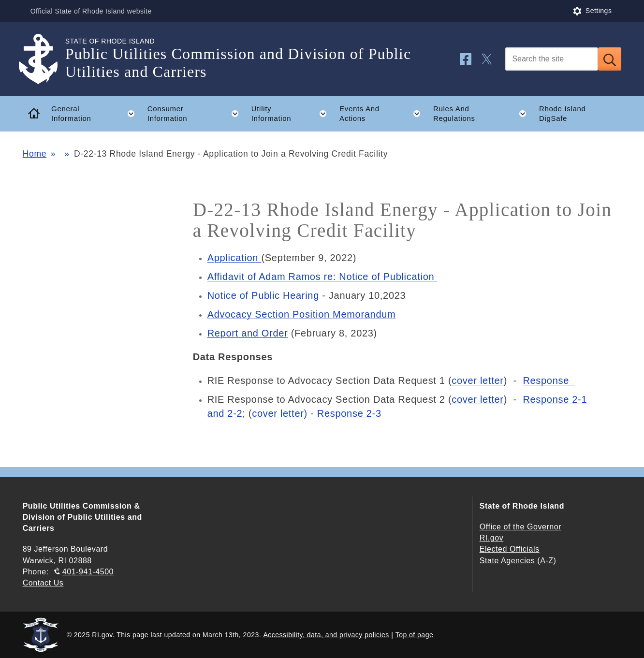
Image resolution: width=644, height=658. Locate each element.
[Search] (552, 59)
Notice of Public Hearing (263, 295)
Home (35, 154)
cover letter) (280, 413)
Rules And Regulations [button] (483, 114)
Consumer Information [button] (196, 114)
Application (234, 258)
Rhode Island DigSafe (563, 114)
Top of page (415, 635)
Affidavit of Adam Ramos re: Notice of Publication (322, 277)
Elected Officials (510, 549)
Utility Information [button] (292, 114)
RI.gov (492, 538)
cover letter (477, 380)
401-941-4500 (88, 572)
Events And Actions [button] (383, 114)
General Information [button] (96, 114)
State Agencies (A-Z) (518, 561)
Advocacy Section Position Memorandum (302, 314)
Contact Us (43, 583)
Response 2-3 (349, 413)
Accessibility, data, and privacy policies (326, 635)
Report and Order (248, 333)
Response (549, 380)
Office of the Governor (520, 527)
